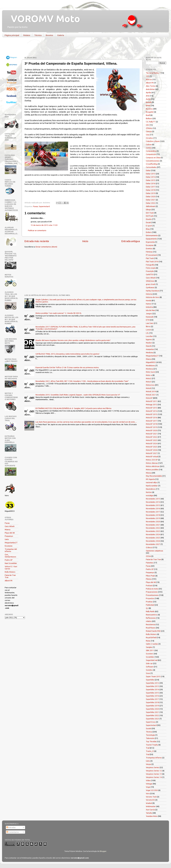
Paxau (36, 206)
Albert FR (9, 581)
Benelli (149, 102)
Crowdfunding (152, 164)
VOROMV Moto (43, 19)
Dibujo (148, 209)
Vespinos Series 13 (154, 774)
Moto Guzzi (151, 372)
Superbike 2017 (152, 699)
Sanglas (149, 647)
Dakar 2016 (151, 183)
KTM (148, 320)
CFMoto (149, 128)
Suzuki (149, 728)
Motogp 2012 (152, 404)
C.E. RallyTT (151, 122)
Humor (149, 304)
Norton (149, 492)
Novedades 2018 (153, 515)
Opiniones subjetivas (155, 551)
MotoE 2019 (151, 391)
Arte (148, 96)
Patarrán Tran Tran (153, 559)
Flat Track (150, 258)
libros (148, 326)
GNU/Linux (150, 281)
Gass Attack (10, 526)
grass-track (151, 284)
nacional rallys (152, 482)
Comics (149, 148)
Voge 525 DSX (152, 790)
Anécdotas (150, 89)
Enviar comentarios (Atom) (46, 247)
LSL (147, 333)
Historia (149, 294)
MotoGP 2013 (152, 408)
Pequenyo (9, 536)
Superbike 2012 (152, 683)
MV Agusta (150, 479)
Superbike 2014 (152, 689)
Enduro (149, 232)
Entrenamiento (152, 235)
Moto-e (149, 375)
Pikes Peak (150, 576)
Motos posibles (152, 470)
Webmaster (151, 806)
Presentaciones (152, 595)
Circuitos (149, 138)
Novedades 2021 (153, 525)
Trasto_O (150, 751)
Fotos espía (151, 268)
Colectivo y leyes (153, 141)
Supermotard (44, 206)
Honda (149, 300)
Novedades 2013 (153, 499)
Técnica (38, 35)
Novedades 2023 (153, 531)
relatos (149, 621)
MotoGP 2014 (152, 411)
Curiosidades (151, 167)
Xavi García (150, 810)
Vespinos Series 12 (154, 771)
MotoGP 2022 (152, 437)
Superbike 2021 (152, 712)
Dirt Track (150, 213)
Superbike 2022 (152, 715)
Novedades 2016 (153, 508)
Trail (148, 748)
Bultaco (149, 118)
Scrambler (150, 657)
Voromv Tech (151, 797)
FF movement (151, 255)
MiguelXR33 (151, 362)
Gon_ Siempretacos (10, 556)
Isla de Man (150, 310)
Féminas (149, 252)
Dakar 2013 (151, 174)
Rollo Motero (10, 572)
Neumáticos (151, 489)
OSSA (148, 556)
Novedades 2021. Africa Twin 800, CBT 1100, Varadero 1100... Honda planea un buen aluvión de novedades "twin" (82, 381)
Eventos (149, 248)
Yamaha (149, 813)
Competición (151, 154)
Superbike (150, 680)
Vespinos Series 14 (154, 777)
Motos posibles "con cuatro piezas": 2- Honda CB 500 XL (59, 313)
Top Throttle (151, 741)
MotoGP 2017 (152, 421)
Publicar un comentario (37, 230)
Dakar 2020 (151, 196)
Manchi (149, 346)
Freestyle (150, 271)
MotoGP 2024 (152, 443)
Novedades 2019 (153, 518)
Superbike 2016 (152, 696)
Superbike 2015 (152, 693)
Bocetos (49, 35)
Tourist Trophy (152, 745)
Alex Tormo (151, 86)
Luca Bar (149, 336)
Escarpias (9, 546)
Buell (148, 115)
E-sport (149, 226)
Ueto (7, 539)
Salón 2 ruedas (152, 644)
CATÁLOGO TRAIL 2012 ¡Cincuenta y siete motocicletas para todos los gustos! (67, 354)
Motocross (150, 385)
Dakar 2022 (151, 203)
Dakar (148, 170)
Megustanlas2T (11, 543)
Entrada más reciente (37, 241)
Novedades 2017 (153, 512)
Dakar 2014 (151, 177)
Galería (61, 35)
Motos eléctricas (153, 466)
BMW (148, 105)
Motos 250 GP (152, 460)
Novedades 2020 (153, 522)
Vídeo (148, 780)
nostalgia (150, 495)
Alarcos (149, 79)
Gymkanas (150, 287)
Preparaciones (152, 592)
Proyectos (150, 598)
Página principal (12, 35)
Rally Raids (150, 611)
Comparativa (151, 151)
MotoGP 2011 (152, 401)
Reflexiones (151, 618)
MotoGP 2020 (152, 430)
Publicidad (150, 605)
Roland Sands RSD (153, 631)
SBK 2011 (150, 650)
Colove (149, 144)
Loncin (148, 330)
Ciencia (149, 131)
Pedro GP (9, 560)
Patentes (150, 563)
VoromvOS (150, 800)
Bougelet (150, 112)
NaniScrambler (152, 486)
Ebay (148, 229)
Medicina (149, 352)
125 (148, 76)
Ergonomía (150, 242)
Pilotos (149, 579)
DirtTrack (150, 216)
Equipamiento (151, 239)
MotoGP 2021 (152, 434)
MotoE (149, 388)
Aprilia (148, 92)
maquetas (150, 349)
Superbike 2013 (152, 686)
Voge (148, 787)
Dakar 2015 (151, 180)
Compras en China (153, 157)
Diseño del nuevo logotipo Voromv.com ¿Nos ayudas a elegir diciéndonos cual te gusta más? (73, 340)
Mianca (8, 530)
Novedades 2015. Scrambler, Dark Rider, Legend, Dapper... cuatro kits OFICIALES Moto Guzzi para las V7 (78, 395)
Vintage (149, 784)
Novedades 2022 (153, 528)
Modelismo (150, 366)
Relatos (27, 35)
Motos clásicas (152, 463)
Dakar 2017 (151, 187)
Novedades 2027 (153, 544)
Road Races (151, 628)
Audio (148, 99)
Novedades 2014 (153, 502)
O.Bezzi (149, 547)
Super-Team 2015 (153, 676)
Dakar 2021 (151, 200)
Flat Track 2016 (152, 261)
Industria (149, 307)
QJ (147, 608)
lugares (149, 339)
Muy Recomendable (154, 476)
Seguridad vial (152, 660)
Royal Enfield (151, 637)
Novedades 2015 (153, 505)
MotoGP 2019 (152, 427)
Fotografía (150, 265)
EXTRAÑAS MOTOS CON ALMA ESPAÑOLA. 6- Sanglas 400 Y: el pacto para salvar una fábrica (73, 408)
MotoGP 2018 (152, 424)
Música (149, 473)
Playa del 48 (10, 533)
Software (150, 667)
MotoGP (149, 398)
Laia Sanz (150, 323)
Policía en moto (152, 589)
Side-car (149, 663)
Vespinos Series (153, 767)
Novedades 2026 (153, 541)
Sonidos (149, 670)
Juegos (149, 314)
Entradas (11, 827)
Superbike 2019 (152, 706)
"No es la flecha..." (153, 73)
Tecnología (150, 735)
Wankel (149, 803)
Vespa (148, 764)
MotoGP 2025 (152, 447)
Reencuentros (152, 615)
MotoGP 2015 (152, 414)
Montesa (149, 369)
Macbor (149, 343)
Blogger (103, 851)
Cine (148, 135)
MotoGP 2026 (152, 450)
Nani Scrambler (11, 563)
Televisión (150, 738)
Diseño (149, 219)
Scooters (150, 654)
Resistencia (151, 624)
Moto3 (149, 382)
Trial (148, 754)
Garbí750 (150, 274)
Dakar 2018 (151, 190)
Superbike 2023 (152, 719)
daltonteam (151, 206)
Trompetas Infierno (154, 758)
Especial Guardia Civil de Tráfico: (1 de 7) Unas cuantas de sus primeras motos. (67, 367)
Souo (148, 673)
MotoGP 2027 (152, 453)
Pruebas (149, 602)
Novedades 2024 (153, 534)
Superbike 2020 (152, 709)
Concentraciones (153, 161)
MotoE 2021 (151, 395)
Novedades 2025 (153, 538)
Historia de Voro (153, 297)
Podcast (149, 585)
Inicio (85, 241)
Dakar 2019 (151, 193)
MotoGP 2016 (152, 418)
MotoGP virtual (152, 456)
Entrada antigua (131, 241)
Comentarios (13, 832)
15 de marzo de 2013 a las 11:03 (44, 225)
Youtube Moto (152, 816)
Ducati (148, 222)
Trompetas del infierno (11, 550)
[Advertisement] (83, 48)
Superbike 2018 (152, 702)
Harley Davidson (153, 291)
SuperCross (151, 722)
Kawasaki (150, 317)
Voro (148, 793)
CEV (148, 125)
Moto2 (149, 378)
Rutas (148, 641)
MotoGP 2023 (152, 440)
